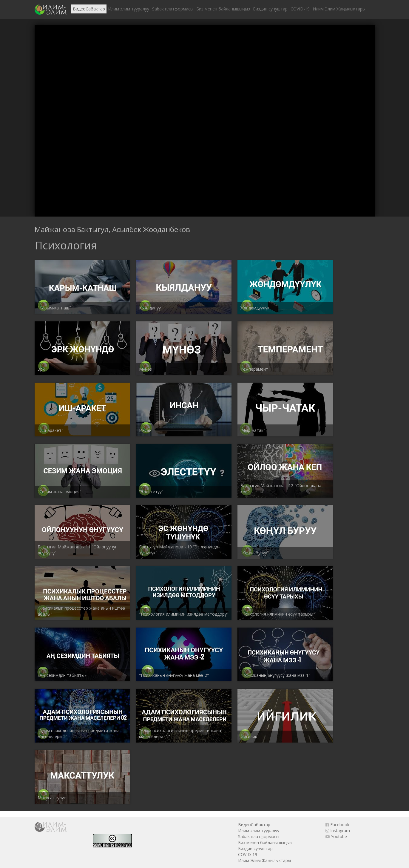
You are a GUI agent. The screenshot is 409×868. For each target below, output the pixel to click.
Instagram (338, 831)
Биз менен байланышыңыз (223, 9)
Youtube (336, 836)
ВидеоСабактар (89, 9)
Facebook (337, 825)
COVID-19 (300, 9)
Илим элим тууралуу (129, 9)
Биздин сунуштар (270, 9)
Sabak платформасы (173, 9)
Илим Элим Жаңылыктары (339, 9)
